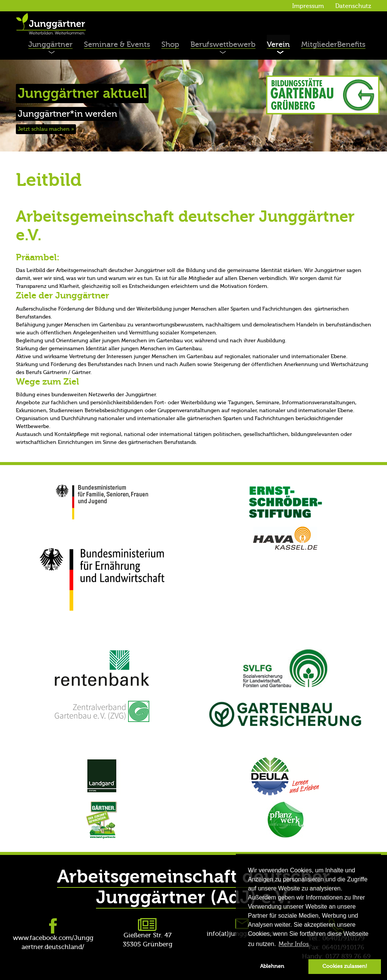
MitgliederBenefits (333, 44)
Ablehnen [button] (272, 966)
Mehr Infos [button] (294, 944)
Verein (278, 44)
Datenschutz (353, 6)
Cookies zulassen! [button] (345, 966)
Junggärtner (50, 44)
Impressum (308, 6)
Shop (170, 44)
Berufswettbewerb (223, 44)
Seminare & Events (117, 44)
